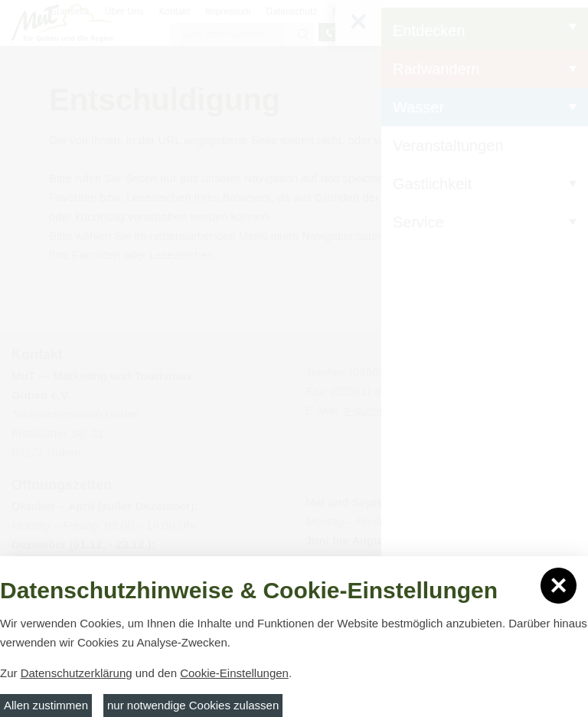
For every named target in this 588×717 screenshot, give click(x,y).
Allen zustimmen (46, 705)
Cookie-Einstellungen (234, 673)
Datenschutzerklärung (77, 673)
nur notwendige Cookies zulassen (193, 705)
